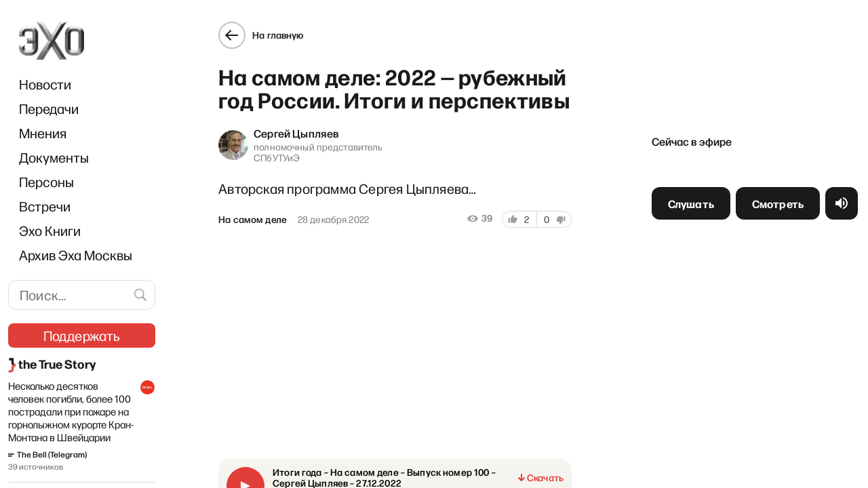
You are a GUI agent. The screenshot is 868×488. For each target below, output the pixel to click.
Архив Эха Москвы (76, 255)
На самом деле (253, 220)
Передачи (49, 108)
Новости (45, 84)
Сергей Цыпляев (296, 133)
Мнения (43, 133)
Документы (54, 157)
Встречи (45, 206)
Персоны (46, 182)
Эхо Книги (50, 230)
